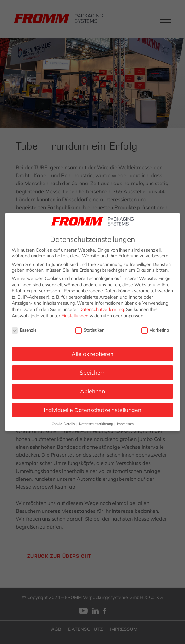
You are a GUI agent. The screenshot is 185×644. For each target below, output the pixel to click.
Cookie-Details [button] (64, 424)
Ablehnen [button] (92, 391)
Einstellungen (75, 316)
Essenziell (25, 330)
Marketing (155, 330)
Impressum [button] (125, 424)
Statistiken (90, 330)
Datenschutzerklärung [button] (96, 424)
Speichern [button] (93, 372)
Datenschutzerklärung (102, 309)
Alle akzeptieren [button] (92, 354)
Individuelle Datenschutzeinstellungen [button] (92, 410)
